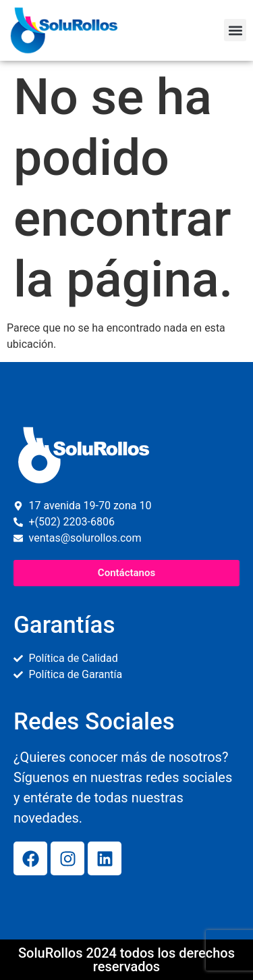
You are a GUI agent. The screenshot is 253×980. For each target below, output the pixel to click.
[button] (235, 30)
